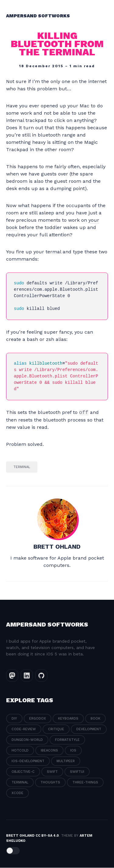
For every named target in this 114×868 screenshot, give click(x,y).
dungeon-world (27, 740)
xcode (17, 793)
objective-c (23, 772)
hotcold (20, 751)
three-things (85, 783)
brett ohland (57, 547)
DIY (14, 719)
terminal (22, 467)
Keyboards (68, 719)
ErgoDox (38, 719)
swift (52, 772)
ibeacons (49, 751)
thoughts (50, 783)
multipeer (66, 761)
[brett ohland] (57, 519)
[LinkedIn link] (27, 676)
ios (73, 751)
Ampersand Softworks (38, 16)
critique (56, 729)
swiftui (77, 772)
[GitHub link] (41, 676)
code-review (24, 729)
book (95, 719)
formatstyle (67, 740)
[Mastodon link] (12, 676)
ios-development (28, 761)
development (89, 729)
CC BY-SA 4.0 (47, 836)
